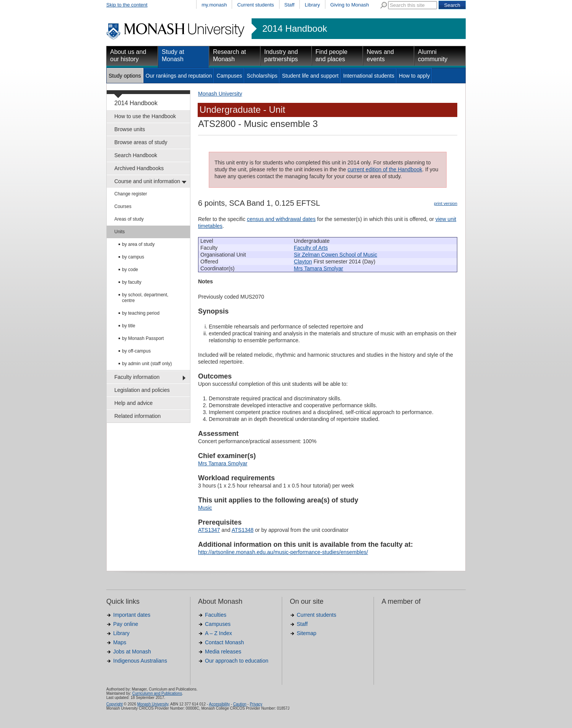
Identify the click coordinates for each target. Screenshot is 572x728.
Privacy (256, 704)
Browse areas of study (141, 142)
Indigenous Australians (140, 661)
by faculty (132, 282)
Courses (123, 206)
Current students (255, 5)
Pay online (126, 624)
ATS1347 (209, 530)
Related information (137, 416)
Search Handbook (136, 155)
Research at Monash (229, 55)
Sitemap (306, 633)
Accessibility (219, 704)
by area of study (138, 244)
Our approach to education (237, 661)
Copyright (115, 704)
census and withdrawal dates (281, 219)
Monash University (220, 94)
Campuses (229, 76)
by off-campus (136, 351)
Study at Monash (173, 55)
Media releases (223, 652)
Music (205, 508)
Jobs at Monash (132, 652)
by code (130, 270)
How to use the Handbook (145, 116)
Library (312, 5)
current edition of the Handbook (385, 169)
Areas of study (129, 219)
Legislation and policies (142, 390)
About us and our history (128, 55)
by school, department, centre (145, 298)
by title (129, 326)
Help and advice (133, 403)
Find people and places (331, 55)
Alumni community (433, 55)
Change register (131, 194)
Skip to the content (127, 5)
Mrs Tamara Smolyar (319, 268)
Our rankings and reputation (179, 76)
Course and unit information (147, 181)
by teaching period (141, 313)
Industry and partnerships (281, 55)
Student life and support (310, 76)
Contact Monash (224, 642)
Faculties (216, 615)
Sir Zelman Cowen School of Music (336, 255)
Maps (120, 642)
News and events (380, 55)
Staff (290, 5)
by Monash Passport (143, 338)
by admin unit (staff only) (147, 364)
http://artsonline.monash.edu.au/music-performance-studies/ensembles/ (283, 552)
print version (446, 203)
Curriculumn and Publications (157, 693)
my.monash (214, 5)
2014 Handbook (295, 29)
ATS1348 (243, 530)
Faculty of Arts (311, 248)
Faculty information (137, 377)
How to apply (414, 76)
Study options (125, 76)
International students (369, 76)
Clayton (303, 262)
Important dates (132, 615)
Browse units (130, 129)
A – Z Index (219, 633)
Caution (240, 704)
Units (119, 232)
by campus (133, 257)
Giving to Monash (350, 5)
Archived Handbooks (139, 168)
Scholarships (262, 76)
